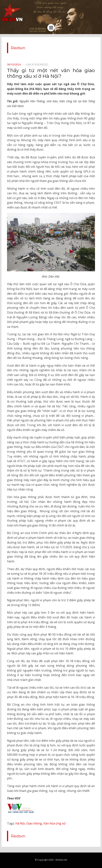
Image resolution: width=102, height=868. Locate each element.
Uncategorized (37, 64)
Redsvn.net (61, 860)
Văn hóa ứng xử (55, 823)
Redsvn (18, 48)
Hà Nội (20, 823)
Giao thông (34, 823)
